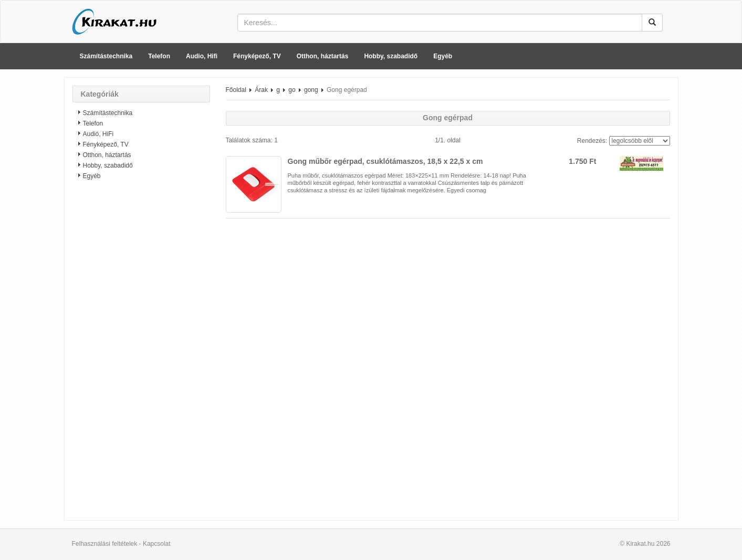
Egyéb (443, 56)
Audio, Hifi (202, 56)
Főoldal (236, 90)
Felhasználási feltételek (105, 544)
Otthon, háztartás (323, 56)
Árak (261, 90)
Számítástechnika (106, 56)
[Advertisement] (141, 355)
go (292, 90)
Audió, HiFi (98, 134)
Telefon (159, 56)
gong (311, 90)
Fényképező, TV (257, 56)
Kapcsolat (157, 544)
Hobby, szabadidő (391, 56)
